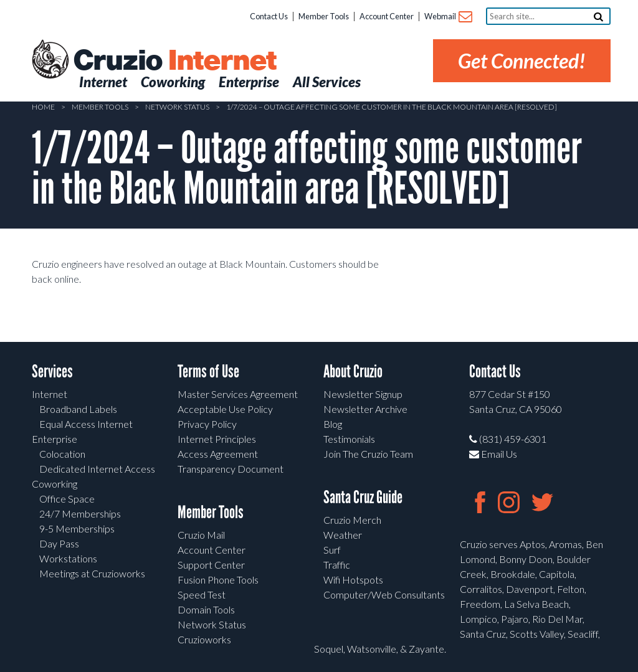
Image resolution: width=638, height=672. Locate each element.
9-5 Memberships (77, 528)
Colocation (62, 454)
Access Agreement (218, 454)
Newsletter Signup (363, 394)
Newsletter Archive (365, 409)
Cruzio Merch (352, 520)
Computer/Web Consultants (384, 594)
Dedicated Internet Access (97, 469)
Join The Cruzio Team (368, 454)
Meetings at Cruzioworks (92, 573)
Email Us (493, 454)
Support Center (211, 565)
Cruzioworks (204, 639)
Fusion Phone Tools (218, 580)
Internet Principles (217, 439)
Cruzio (174, 61)
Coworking (55, 484)
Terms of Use (208, 371)
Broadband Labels (78, 409)
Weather (343, 535)
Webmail (448, 17)
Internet (50, 394)
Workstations (68, 558)
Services (52, 371)
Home (43, 107)
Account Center (387, 16)
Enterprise (55, 439)
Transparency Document (231, 469)
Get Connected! (522, 61)
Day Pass (59, 543)
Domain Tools (206, 609)
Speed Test (202, 594)
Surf (332, 550)
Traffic (337, 565)
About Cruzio (353, 371)
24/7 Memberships (80, 513)
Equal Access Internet (86, 424)
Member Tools (324, 16)
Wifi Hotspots (353, 580)
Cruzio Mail (201, 535)
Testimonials (349, 439)
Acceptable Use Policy (225, 409)
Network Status (177, 107)
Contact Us (269, 16)
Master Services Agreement (238, 394)
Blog (333, 424)
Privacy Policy (207, 424)
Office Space (67, 499)
